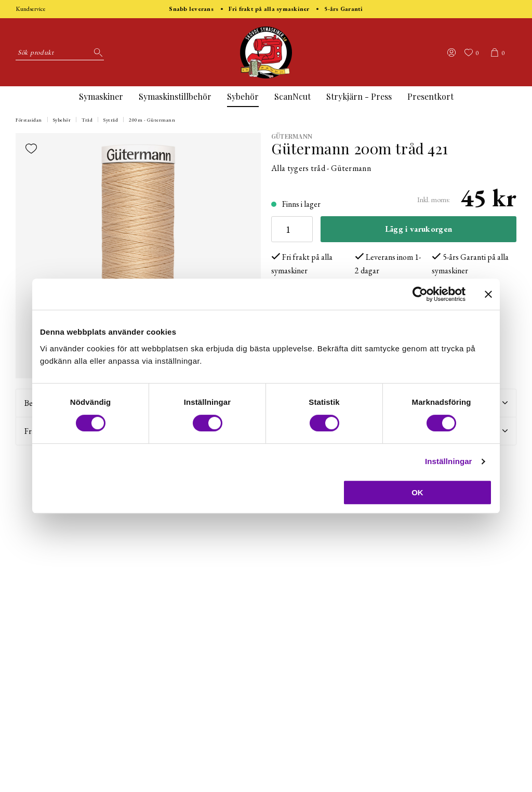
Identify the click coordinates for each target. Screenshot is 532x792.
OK (417, 492)
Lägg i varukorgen (418, 229)
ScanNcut (292, 96)
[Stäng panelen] (488, 294)
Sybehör (243, 96)
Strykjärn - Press (359, 96)
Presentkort (430, 96)
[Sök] (96, 52)
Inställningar (448, 461)
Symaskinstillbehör (175, 96)
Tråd (87, 120)
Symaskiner (101, 96)
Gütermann (292, 136)
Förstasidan (29, 120)
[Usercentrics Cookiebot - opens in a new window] (420, 294)
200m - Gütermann (152, 120)
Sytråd (111, 120)
